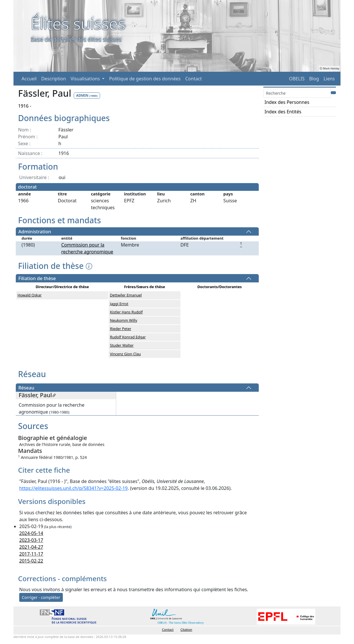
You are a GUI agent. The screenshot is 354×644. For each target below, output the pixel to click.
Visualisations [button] (86, 79)
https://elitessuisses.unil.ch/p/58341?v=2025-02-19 (73, 488)
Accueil (29, 79)
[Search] (297, 93)
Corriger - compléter (41, 597)
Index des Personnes (287, 102)
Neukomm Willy (123, 320)
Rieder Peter (120, 329)
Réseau (26, 388)
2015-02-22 (31, 561)
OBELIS (297, 79)
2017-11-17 (31, 554)
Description (54, 79)
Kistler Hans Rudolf (126, 312)
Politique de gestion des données (145, 79)
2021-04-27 (31, 547)
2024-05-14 (31, 533)
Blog (314, 79)
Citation (186, 630)
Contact (194, 79)
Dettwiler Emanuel (126, 295)
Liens (329, 79)
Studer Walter (122, 345)
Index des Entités (283, 112)
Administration (35, 232)
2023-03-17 (31, 540)
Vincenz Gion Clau (125, 354)
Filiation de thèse (37, 278)
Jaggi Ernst (119, 304)
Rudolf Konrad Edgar (128, 337)
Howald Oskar (30, 295)
